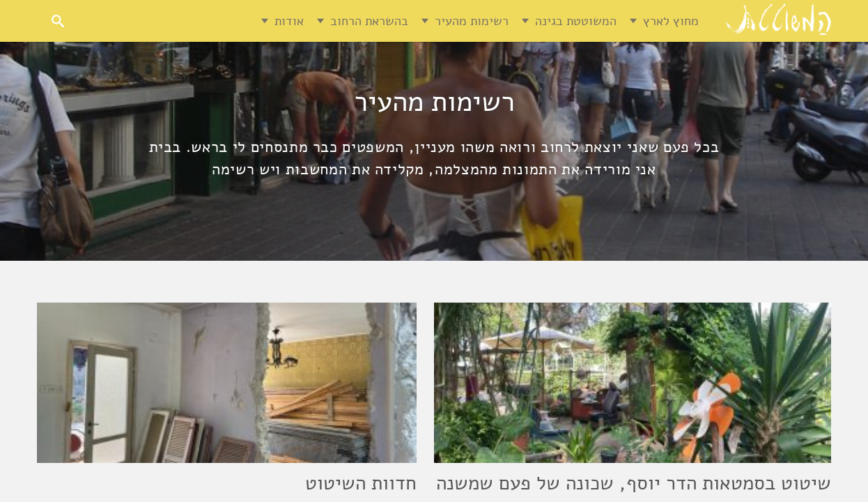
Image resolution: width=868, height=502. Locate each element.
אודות (289, 21)
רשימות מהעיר (472, 21)
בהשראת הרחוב (369, 21)
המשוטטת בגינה (576, 21)
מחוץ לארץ (671, 21)
